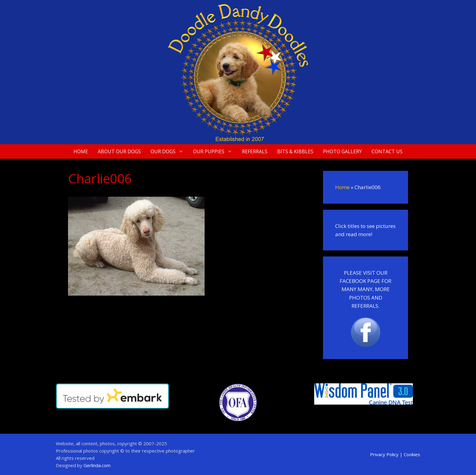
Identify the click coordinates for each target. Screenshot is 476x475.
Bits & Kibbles (295, 151)
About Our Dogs (119, 151)
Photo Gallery (342, 151)
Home (81, 151)
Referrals (255, 151)
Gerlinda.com (97, 465)
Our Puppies (215, 151)
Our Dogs (169, 151)
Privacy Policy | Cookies (395, 454)
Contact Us (387, 151)
